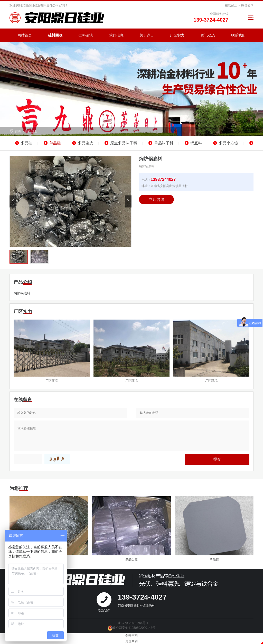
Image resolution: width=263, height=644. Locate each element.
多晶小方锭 (228, 143)
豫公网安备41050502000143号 (131, 628)
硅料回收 (55, 35)
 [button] (13, 201)
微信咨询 (247, 5)
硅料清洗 (86, 35)
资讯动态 (208, 35)
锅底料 (196, 143)
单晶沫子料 (164, 143)
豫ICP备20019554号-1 (133, 623)
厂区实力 (177, 35)
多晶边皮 (86, 143)
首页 (18, 132)
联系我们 (238, 35)
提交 (217, 459)
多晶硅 (27, 143)
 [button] (128, 201)
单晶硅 (55, 143)
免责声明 (131, 636)
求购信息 (116, 35)
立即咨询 (156, 199)
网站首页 (25, 35)
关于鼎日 (147, 35)
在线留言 (231, 5)
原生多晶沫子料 (124, 143)
